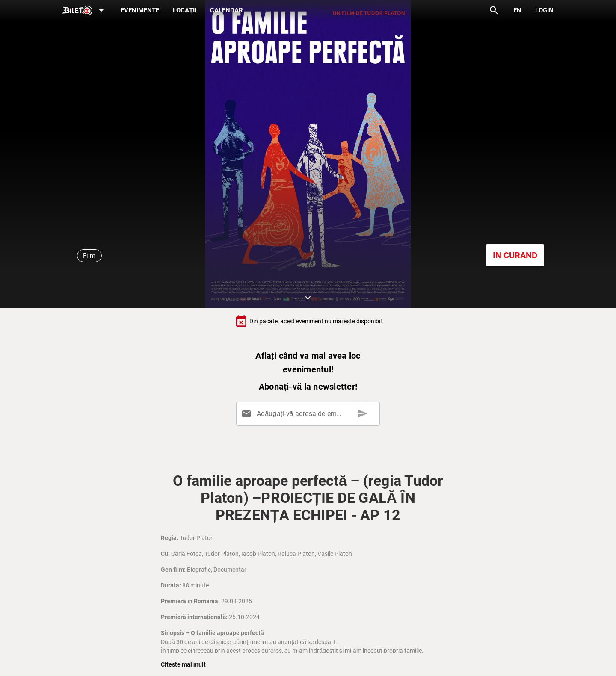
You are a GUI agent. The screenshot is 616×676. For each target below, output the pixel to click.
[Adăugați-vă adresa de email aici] (310, 414)
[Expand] (85, 11)
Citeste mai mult (183, 664)
